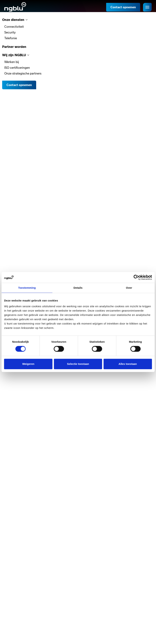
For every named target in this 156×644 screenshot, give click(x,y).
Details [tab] (78, 288)
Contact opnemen (123, 7)
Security (10, 32)
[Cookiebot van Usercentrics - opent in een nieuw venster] (136, 277)
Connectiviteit (14, 27)
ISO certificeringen (17, 68)
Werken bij (12, 62)
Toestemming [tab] (27, 288)
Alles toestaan (128, 364)
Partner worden (14, 47)
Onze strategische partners (23, 73)
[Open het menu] (147, 7)
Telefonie (11, 38)
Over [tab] (129, 288)
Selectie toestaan (78, 364)
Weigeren (28, 364)
